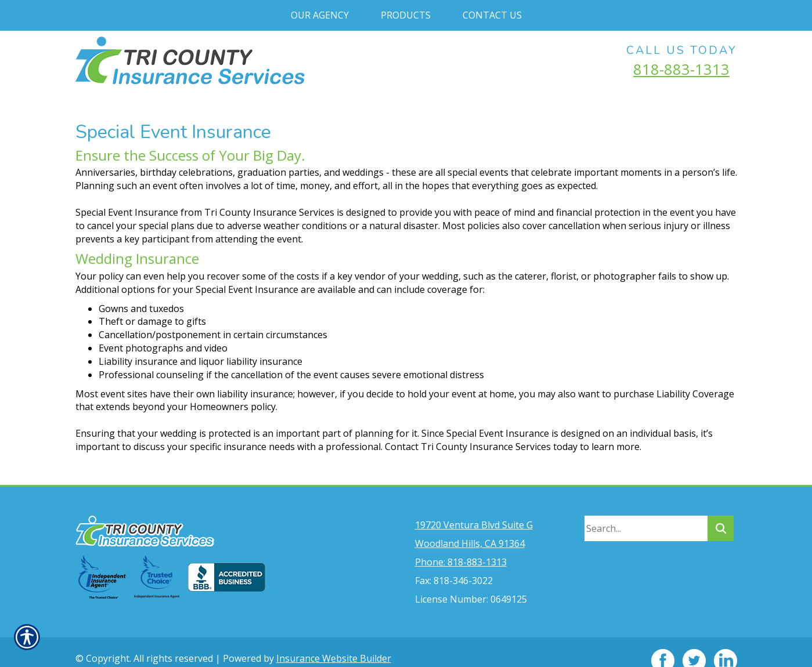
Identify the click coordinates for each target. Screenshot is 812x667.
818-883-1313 (681, 69)
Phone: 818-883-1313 (461, 545)
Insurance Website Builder (334, 641)
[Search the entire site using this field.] (646, 512)
